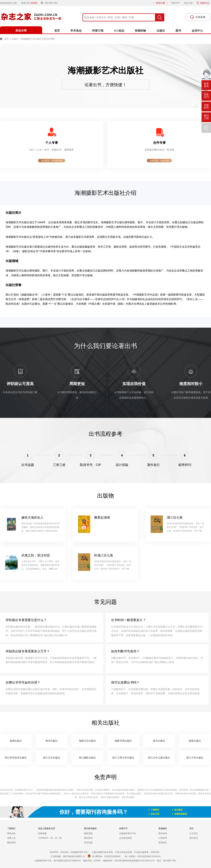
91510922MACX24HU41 (149, 856)
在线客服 (42, 833)
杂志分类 (21, 30)
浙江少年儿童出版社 (159, 758)
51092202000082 (112, 856)
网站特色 (88, 838)
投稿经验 (140, 31)
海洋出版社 (52, 741)
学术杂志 (76, 31)
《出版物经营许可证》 (23, 790)
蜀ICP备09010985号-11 (74, 856)
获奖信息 (11, 833)
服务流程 (88, 833)
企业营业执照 (126, 838)
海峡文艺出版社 (87, 741)
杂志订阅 (188, 3)
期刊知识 (194, 838)
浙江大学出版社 (195, 758)
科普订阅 (98, 31)
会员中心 (197, 31)
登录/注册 (160, 3)
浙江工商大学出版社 (123, 758)
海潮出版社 (16, 741)
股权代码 (30, 3)
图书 (178, 31)
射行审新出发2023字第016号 (67, 861)
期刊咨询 (163, 833)
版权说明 (11, 843)
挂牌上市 (11, 838)
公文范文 (194, 833)
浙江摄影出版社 (87, 758)
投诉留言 (163, 843)
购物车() (205, 3)
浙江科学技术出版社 (16, 758)
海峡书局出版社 (123, 741)
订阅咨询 (163, 838)
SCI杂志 (119, 31)
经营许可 (176, 3)
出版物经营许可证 (128, 833)
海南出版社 (195, 741)
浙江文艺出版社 (52, 758)
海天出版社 (159, 741)
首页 (57, 31)
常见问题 (88, 843)
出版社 (161, 31)
